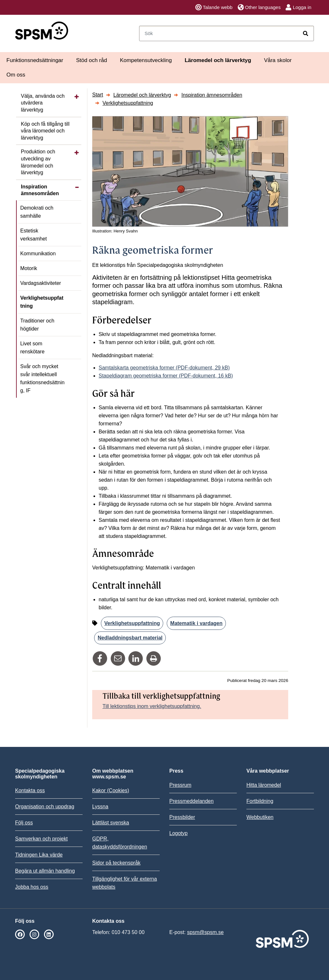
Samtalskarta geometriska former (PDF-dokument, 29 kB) (164, 368)
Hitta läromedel (264, 785)
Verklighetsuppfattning (42, 302)
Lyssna (100, 807)
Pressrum (180, 785)
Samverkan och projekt (41, 839)
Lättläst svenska (111, 823)
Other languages (259, 7)
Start (98, 95)
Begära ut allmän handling (45, 871)
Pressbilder (182, 817)
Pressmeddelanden (191, 801)
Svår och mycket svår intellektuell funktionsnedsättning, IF (42, 378)
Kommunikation (38, 254)
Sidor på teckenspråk (116, 863)
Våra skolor (278, 60)
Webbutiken (260, 817)
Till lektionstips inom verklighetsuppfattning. (152, 706)
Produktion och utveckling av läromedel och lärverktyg (38, 162)
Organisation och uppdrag (45, 807)
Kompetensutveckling (146, 60)
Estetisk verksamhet (34, 235)
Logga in (298, 7)
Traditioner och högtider (37, 325)
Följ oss (24, 823)
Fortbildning (260, 801)
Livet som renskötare (32, 348)
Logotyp (178, 833)
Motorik (29, 268)
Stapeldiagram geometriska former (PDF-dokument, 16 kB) (166, 376)
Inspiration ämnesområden (40, 190)
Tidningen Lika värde (39, 855)
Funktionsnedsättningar (35, 60)
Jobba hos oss (32, 887)
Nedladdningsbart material (130, 638)
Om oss (16, 75)
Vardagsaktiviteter (41, 283)
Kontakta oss (30, 790)
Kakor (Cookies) (111, 790)
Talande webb (214, 7)
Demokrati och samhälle (37, 212)
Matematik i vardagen (196, 623)
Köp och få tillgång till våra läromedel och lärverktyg (45, 131)
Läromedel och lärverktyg (218, 60)
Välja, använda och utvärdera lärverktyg (43, 103)
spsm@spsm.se (205, 932)
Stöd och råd (92, 60)
